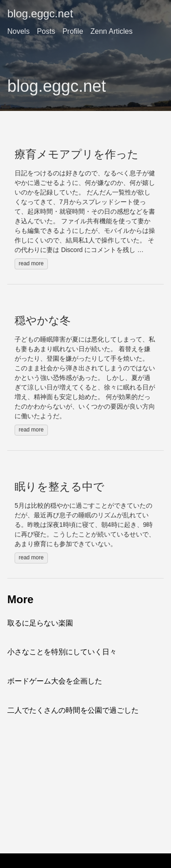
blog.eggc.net (40, 13)
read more (31, 263)
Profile (73, 31)
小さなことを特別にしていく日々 (62, 652)
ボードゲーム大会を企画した (55, 681)
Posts (46, 31)
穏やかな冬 (43, 321)
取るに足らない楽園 (40, 623)
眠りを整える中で (60, 487)
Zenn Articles (111, 31)
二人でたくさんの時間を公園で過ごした (73, 710)
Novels (18, 31)
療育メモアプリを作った (77, 154)
